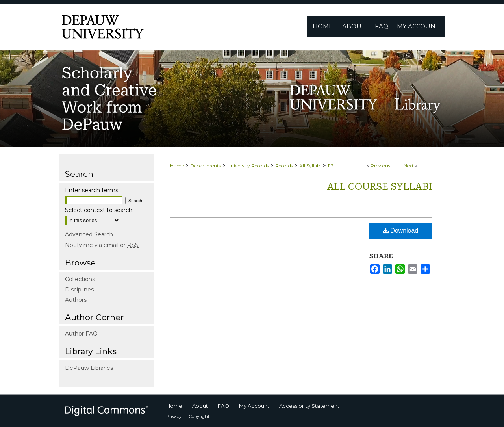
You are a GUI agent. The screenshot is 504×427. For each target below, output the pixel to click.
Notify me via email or (102, 245)
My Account (254, 406)
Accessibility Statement (309, 406)
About (200, 406)
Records (284, 166)
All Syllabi (310, 166)
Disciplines (79, 290)
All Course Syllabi (380, 187)
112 (331, 166)
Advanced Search (89, 234)
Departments (206, 166)
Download (401, 231)
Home (177, 166)
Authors (76, 300)
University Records (248, 166)
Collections (80, 279)
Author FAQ (81, 334)
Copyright (199, 416)
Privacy (174, 416)
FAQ (223, 406)
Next (409, 166)
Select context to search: (99, 210)
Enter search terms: (92, 190)
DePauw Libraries (89, 368)
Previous (380, 166)
